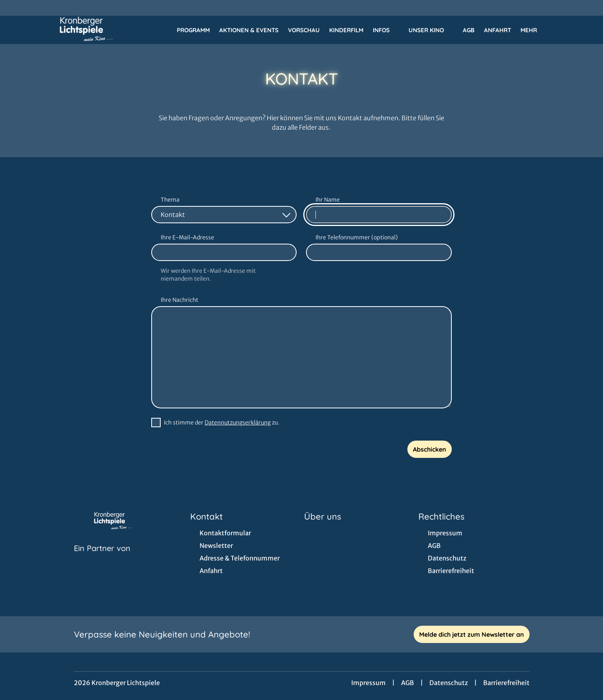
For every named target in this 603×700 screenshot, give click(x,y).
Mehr (533, 30)
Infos (386, 30)
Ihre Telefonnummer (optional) (356, 237)
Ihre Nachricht (180, 300)
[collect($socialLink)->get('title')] (14, 8)
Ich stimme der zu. (222, 423)
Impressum (368, 683)
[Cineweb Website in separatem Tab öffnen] (102, 558)
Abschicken (430, 449)
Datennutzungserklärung (238, 423)
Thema (170, 200)
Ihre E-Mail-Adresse (187, 237)
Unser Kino (431, 30)
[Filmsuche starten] (564, 30)
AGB (408, 683)
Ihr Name (328, 200)
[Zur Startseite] (86, 30)
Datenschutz (449, 683)
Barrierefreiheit (506, 683)
